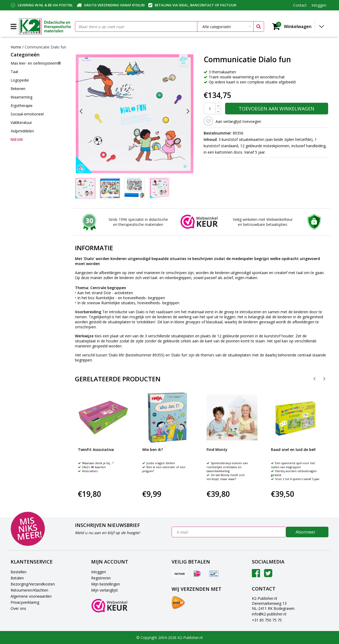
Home (16, 47)
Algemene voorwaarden (31, 596)
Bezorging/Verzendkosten (33, 584)
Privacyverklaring (25, 602)
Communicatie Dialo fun (45, 47)
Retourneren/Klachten (29, 590)
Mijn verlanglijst (104, 590)
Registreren (101, 578)
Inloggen (99, 572)
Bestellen (19, 572)
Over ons (18, 608)
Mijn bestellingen (106, 584)
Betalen (17, 578)
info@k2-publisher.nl (269, 614)
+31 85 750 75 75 (267, 620)
